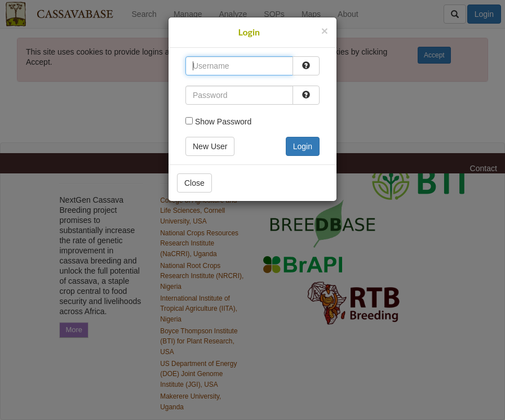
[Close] (325, 31)
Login (303, 146)
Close (194, 183)
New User (210, 146)
